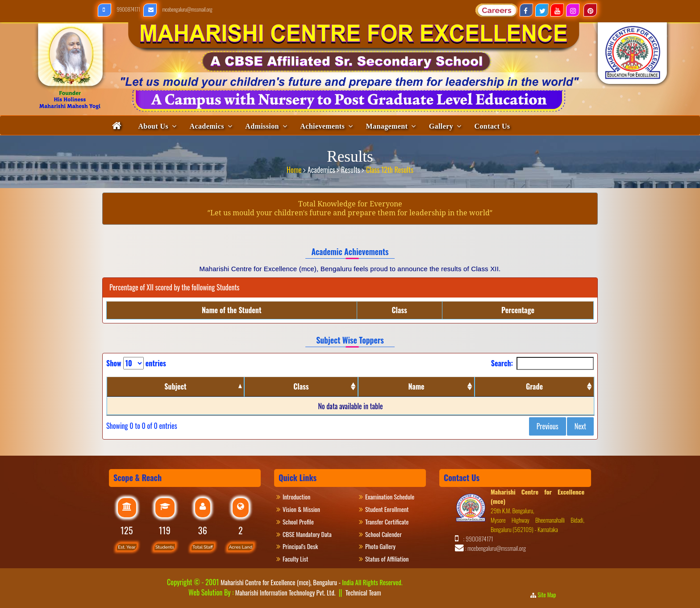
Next (580, 426)
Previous (548, 426)
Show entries (136, 363)
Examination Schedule (390, 497)
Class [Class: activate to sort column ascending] (301, 386)
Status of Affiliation (387, 559)
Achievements (322, 126)
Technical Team (363, 592)
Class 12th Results (390, 167)
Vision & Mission (306, 509)
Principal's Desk (305, 546)
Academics (206, 126)
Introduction (301, 497)
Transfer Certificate (387, 522)
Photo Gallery (384, 546)
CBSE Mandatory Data (307, 534)
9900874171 (119, 9)
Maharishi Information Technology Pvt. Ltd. (284, 592)
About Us (153, 126)
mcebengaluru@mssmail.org (178, 9)
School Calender (383, 534)
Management (387, 126)
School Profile (298, 522)
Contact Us (492, 126)
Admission (262, 126)
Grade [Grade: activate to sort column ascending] (534, 386)
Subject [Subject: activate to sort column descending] (175, 386)
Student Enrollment (387, 509)
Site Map (549, 595)
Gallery (441, 126)
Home (295, 167)
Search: (542, 363)
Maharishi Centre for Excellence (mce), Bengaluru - (311, 582)
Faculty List (295, 559)
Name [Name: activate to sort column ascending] (417, 386)
